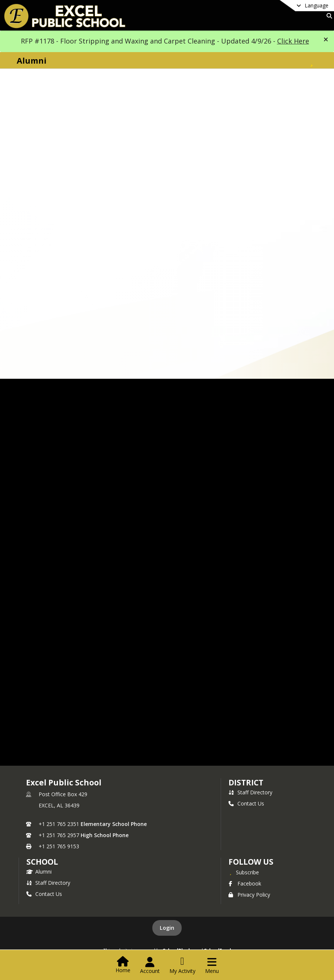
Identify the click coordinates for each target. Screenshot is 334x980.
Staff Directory (250, 792)
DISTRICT (246, 782)
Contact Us (246, 803)
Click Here (293, 41)
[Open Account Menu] (150, 965)
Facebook (245, 883)
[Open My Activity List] (182, 965)
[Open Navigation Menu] (212, 965)
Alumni (39, 872)
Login (167, 928)
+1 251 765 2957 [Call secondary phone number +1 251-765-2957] (59, 835)
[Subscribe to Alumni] (311, 60)
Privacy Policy (249, 895)
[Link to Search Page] (328, 16)
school (42, 862)
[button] (326, 39)
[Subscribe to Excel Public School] (244, 872)
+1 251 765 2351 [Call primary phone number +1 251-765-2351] (59, 824)
